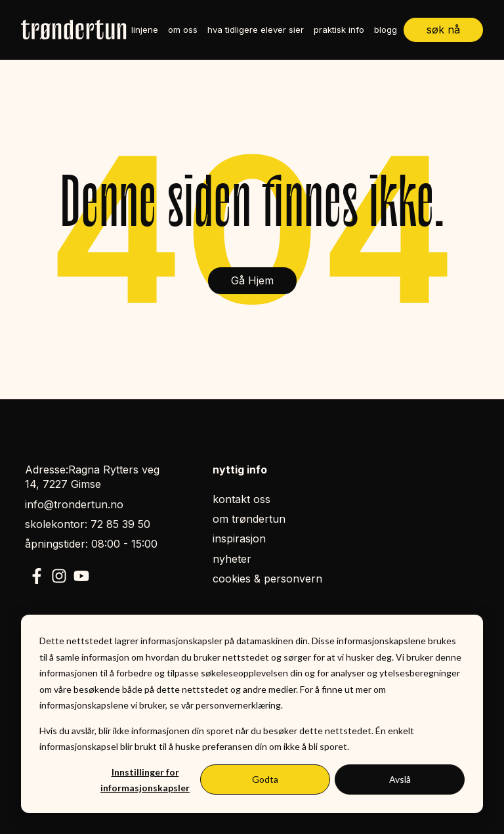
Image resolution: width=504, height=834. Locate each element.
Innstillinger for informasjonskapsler (145, 780)
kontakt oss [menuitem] (241, 499)
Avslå (400, 779)
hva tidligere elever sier (256, 30)
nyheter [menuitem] (232, 559)
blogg (386, 30)
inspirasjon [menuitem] (239, 538)
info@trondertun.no (74, 504)
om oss (183, 30)
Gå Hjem (252, 280)
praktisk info (339, 30)
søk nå (443, 30)
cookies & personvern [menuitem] (267, 579)
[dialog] (252, 714)
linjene (145, 30)
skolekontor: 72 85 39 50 (88, 524)
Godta (265, 779)
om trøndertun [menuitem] (249, 519)
